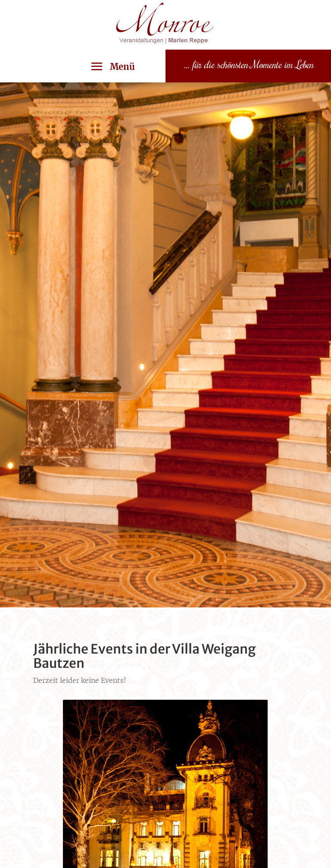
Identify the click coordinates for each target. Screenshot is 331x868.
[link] (165, 47)
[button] (109, 66)
